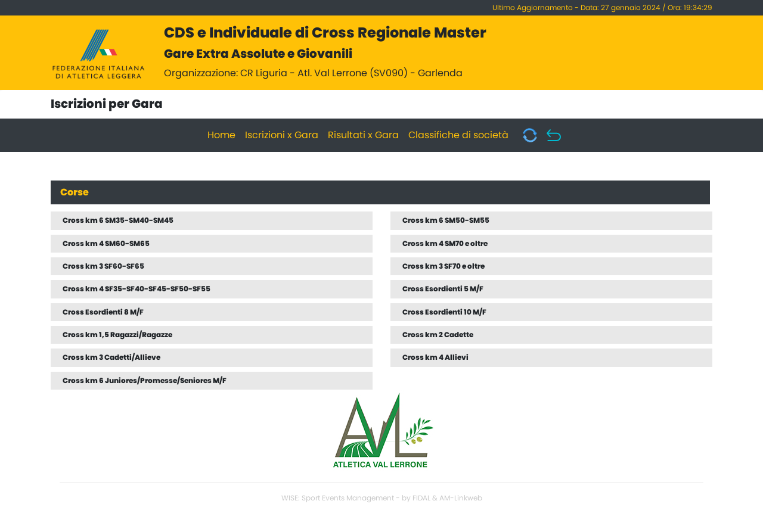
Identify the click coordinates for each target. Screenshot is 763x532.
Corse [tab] (75, 192)
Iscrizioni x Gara (282, 135)
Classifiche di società (458, 135)
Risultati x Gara (363, 135)
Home (221, 135)
